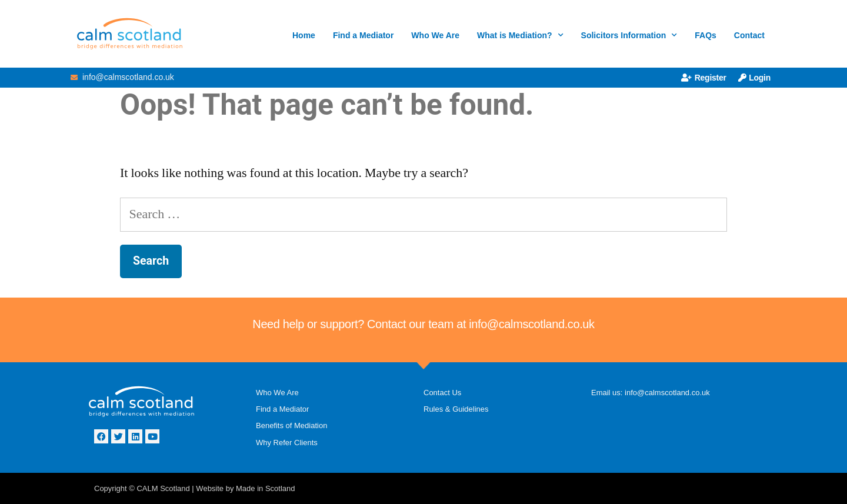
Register (704, 78)
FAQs (706, 35)
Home (304, 35)
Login (754, 78)
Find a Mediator (363, 35)
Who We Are (435, 35)
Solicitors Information (629, 35)
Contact (749, 35)
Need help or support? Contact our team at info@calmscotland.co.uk (423, 324)
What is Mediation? (520, 35)
